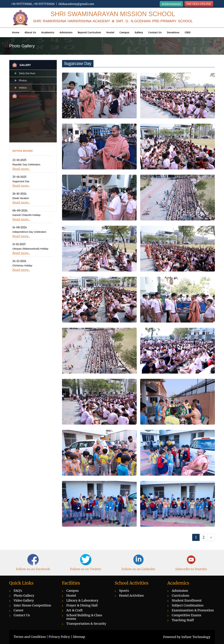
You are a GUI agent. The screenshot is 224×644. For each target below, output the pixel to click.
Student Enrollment (187, 600)
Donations (173, 32)
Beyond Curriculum (89, 32)
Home (16, 32)
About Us (30, 32)
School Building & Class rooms (84, 617)
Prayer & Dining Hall (82, 605)
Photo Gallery (24, 596)
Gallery (139, 32)
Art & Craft (75, 610)
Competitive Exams (187, 615)
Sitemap (79, 637)
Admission (66, 32)
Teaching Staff (183, 620)
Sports (124, 591)
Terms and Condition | (31, 637)
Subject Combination (188, 605)
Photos (23, 80)
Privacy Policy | (61, 637)
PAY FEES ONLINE (199, 4)
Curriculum (181, 596)
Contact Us (155, 32)
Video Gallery (24, 600)
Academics (48, 32)
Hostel (110, 32)
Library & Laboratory (82, 600)
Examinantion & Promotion (193, 610)
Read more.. (21, 169)
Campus (124, 32)
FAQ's (18, 591)
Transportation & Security (86, 624)
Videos (23, 88)
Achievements (171, 4)
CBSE (188, 32)
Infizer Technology (196, 637)
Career (19, 610)
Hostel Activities (132, 596)
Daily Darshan (27, 73)
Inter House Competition (33, 605)
